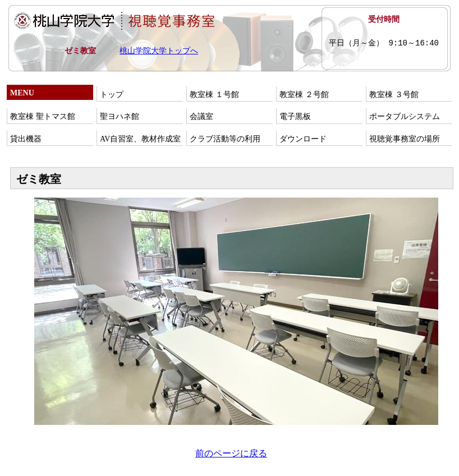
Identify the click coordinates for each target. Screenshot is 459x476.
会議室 (201, 116)
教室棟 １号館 (214, 95)
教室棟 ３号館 (394, 95)
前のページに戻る (231, 453)
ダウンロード (303, 139)
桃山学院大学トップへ (159, 51)
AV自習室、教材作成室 (140, 139)
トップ (112, 95)
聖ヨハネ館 (120, 116)
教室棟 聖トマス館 (43, 116)
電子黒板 (295, 116)
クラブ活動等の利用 (225, 139)
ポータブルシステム (405, 116)
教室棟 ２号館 (304, 95)
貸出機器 (26, 139)
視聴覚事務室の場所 (405, 139)
